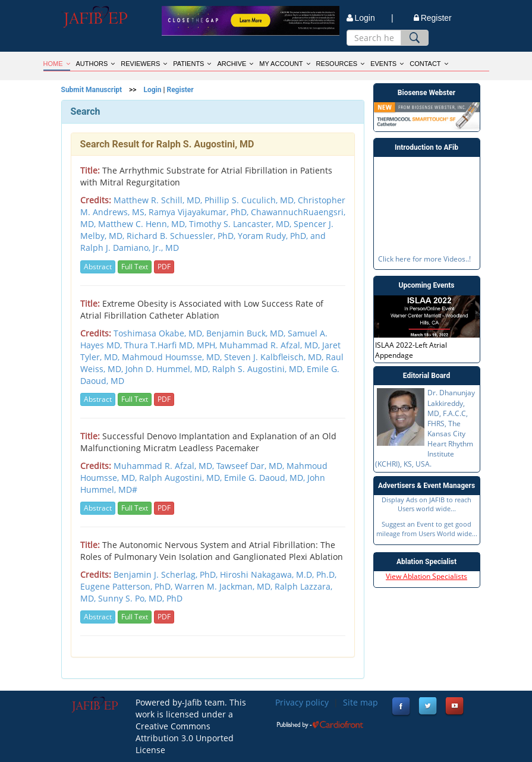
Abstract (98, 267)
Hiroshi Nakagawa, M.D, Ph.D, (278, 574)
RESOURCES (341, 64)
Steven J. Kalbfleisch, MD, (275, 357)
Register (433, 18)
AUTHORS (96, 64)
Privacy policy (302, 702)
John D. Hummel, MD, (169, 369)
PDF (164, 267)
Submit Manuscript (92, 90)
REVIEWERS (144, 64)
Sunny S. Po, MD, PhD (140, 598)
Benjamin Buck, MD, (247, 333)
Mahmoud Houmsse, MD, (173, 357)
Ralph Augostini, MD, (182, 478)
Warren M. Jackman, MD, (225, 586)
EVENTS (387, 64)
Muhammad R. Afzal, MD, (271, 345)
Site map (361, 702)
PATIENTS (192, 64)
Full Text (135, 267)
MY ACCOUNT (284, 64)
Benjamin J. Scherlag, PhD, (167, 574)
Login (152, 90)
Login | (370, 18)
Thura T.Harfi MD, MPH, (172, 345)
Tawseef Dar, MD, (251, 466)
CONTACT (429, 64)
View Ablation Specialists (426, 576)
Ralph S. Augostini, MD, (259, 369)
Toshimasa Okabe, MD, (160, 333)
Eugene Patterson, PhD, (128, 586)
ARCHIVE (235, 64)
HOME (57, 64)
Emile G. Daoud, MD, (266, 478)
